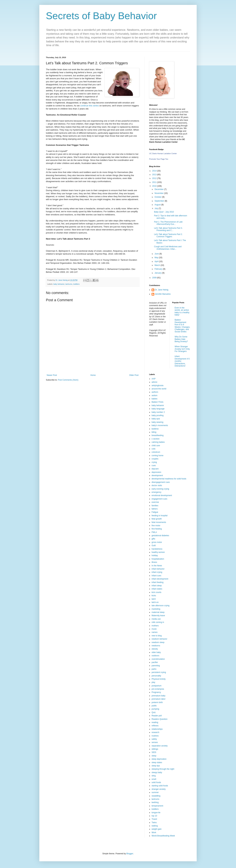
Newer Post (52, 375)
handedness (157, 549)
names (155, 632)
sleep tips (156, 766)
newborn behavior (159, 639)
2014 (155, 171)
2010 (155, 186)
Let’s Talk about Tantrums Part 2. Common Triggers (168, 235)
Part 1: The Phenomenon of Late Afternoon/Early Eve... (168, 223)
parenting (156, 666)
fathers (155, 509)
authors (155, 392)
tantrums (69, 284)
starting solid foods (160, 786)
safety (154, 739)
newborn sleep (158, 642)
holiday (155, 555)
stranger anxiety (159, 789)
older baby (156, 652)
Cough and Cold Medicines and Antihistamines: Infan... (168, 248)
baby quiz (156, 419)
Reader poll (157, 716)
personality (156, 676)
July (157, 208)
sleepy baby (157, 772)
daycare (155, 469)
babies (154, 399)
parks (154, 669)
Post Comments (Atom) (68, 380)
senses (155, 742)
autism (154, 395)
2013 (155, 175)
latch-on (155, 602)
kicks (154, 596)
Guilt (154, 546)
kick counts (156, 592)
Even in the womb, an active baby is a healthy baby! (182, 311)
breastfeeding (158, 435)
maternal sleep (158, 612)
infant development (160, 579)
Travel (154, 819)
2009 (155, 278)
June (157, 254)
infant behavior (158, 569)
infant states (157, 589)
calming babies (158, 442)
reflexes (155, 726)
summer (155, 792)
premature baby (158, 696)
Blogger (130, 854)
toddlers (76, 284)
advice (154, 382)
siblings (155, 749)
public (154, 706)
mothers (155, 626)
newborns (156, 646)
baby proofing (158, 415)
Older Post (134, 375)
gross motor (157, 542)
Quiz (154, 712)
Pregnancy (156, 692)
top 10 (154, 816)
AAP (154, 379)
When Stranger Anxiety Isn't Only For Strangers (182, 349)
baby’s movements (160, 425)
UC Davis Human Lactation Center (163, 153)
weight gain (157, 829)
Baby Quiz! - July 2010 (164, 212)
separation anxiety (160, 746)
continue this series (90, 106)
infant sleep (157, 586)
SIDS (154, 752)
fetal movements (159, 522)
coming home (157, 456)
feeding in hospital (160, 516)
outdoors (155, 656)
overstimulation (158, 659)
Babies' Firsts (157, 402)
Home (93, 375)
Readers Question (160, 719)
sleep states (157, 762)
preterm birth (157, 702)
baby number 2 (158, 412)
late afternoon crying (161, 606)
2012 (155, 178)
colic (154, 449)
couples (155, 459)
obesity (155, 649)
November (159, 193)
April (157, 261)
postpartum (157, 686)
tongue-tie (156, 813)
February (159, 269)
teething (155, 802)
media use (156, 619)
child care (156, 446)
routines (155, 736)
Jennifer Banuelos (163, 294)
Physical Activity (159, 679)
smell (154, 779)
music (154, 629)
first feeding (157, 529)
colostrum (156, 452)
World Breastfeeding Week (163, 836)
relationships (157, 729)
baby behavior (59, 284)
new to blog (157, 636)
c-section (156, 439)
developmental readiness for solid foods (169, 479)
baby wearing (157, 422)
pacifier (155, 662)
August (158, 205)
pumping (155, 709)
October (158, 197)
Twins (154, 823)
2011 (155, 182)
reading (155, 722)
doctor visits (157, 485)
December (159, 189)
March (158, 265)
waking (155, 826)
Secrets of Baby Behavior (101, 16)
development (157, 475)
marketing (156, 609)
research (155, 732)
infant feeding (157, 582)
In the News (157, 566)
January (158, 273)
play (153, 682)
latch (154, 599)
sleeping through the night (163, 769)
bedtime (155, 429)
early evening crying (160, 489)
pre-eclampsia (158, 689)
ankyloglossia (157, 385)
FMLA (154, 532)
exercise (155, 502)
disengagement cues (161, 482)
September (160, 201)
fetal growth (157, 519)
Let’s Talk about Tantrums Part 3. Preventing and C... (168, 229)
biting (154, 432)
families (155, 506)
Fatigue (155, 512)
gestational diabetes (160, 536)
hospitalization (158, 559)
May (157, 258)
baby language (158, 409)
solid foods (156, 782)
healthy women (158, 552)
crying (154, 462)
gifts (153, 539)
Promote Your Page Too (159, 159)
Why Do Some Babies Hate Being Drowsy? (181, 339)
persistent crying (159, 672)
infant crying (157, 572)
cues (154, 465)
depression (156, 472)
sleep (154, 756)
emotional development (162, 495)
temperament (157, 806)
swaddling (156, 796)
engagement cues (159, 499)
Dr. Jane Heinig (162, 290)
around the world (159, 389)
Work (154, 832)
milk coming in (158, 622)
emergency (156, 492)
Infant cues (156, 576)
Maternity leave (158, 616)
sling (154, 776)
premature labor (159, 699)
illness (154, 562)
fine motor (156, 526)
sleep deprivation (159, 759)
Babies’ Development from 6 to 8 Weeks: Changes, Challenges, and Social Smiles (182, 326)
